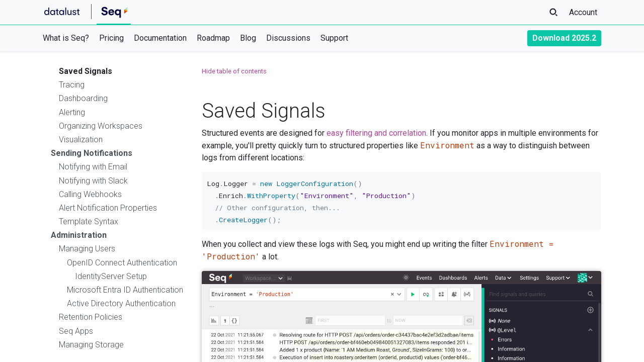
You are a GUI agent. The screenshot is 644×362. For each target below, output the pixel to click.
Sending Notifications (92, 153)
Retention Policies (91, 317)
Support (334, 38)
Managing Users (87, 249)
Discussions (288, 38)
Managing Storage (91, 345)
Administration (79, 235)
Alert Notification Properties (108, 208)
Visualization (81, 140)
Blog (248, 38)
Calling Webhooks (90, 194)
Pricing (111, 38)
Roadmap (213, 38)
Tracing (72, 85)
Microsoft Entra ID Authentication (125, 290)
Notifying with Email (93, 167)
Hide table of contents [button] (234, 71)
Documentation (160, 38)
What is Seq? (66, 38)
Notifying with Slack (93, 181)
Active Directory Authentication (121, 303)
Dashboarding (83, 98)
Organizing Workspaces (101, 126)
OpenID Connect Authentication (122, 263)
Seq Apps (76, 331)
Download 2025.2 (564, 38)
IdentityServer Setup (111, 276)
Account (583, 12)
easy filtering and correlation (376, 133)
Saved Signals (86, 71)
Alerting (72, 112)
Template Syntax (89, 221)
